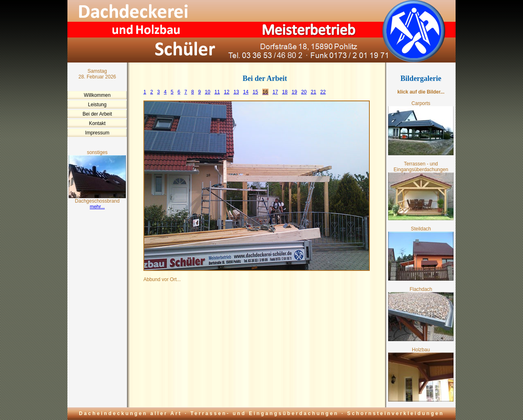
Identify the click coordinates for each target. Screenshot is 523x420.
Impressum (97, 133)
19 (294, 92)
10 (207, 92)
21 (313, 92)
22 (323, 92)
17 (275, 92)
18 (285, 92)
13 (236, 92)
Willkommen (97, 95)
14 (246, 92)
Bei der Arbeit (97, 114)
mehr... (97, 207)
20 (304, 92)
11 (217, 92)
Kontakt (97, 123)
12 (227, 92)
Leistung (97, 105)
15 (255, 92)
